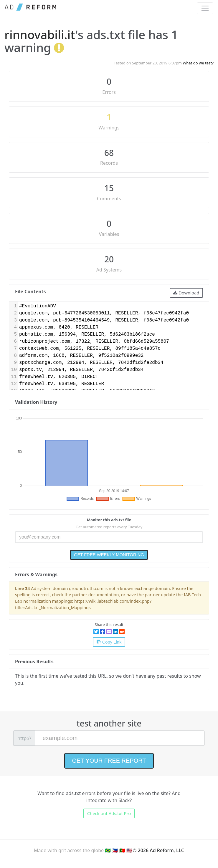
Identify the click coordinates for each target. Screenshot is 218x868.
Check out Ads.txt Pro (109, 813)
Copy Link (109, 642)
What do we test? (198, 63)
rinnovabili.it (40, 35)
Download (186, 293)
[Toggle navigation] (205, 8)
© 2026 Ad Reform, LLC (158, 850)
